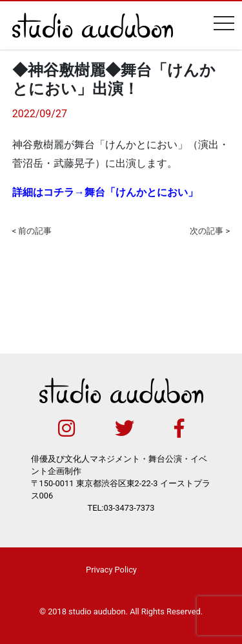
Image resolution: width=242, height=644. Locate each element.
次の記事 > (210, 231)
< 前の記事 (32, 231)
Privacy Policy (111, 570)
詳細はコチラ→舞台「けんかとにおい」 (105, 192)
